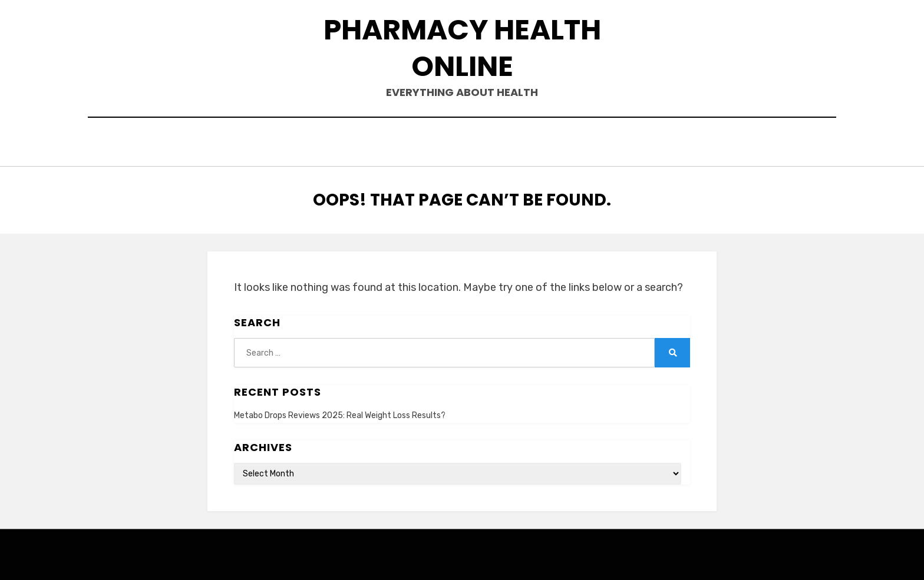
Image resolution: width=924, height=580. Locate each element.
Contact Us (403, 143)
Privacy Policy (492, 143)
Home (274, 143)
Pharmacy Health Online (462, 48)
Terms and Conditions (607, 143)
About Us (330, 143)
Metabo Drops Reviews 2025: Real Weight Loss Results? (340, 412)
